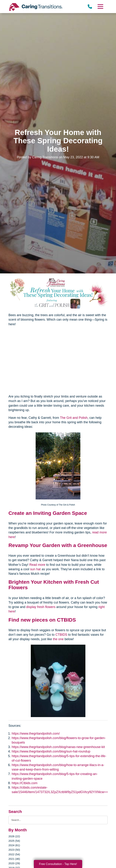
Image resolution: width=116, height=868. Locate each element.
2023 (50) (14, 850)
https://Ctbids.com (25, 783)
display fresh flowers (41, 607)
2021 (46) (14, 859)
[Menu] (100, 7)
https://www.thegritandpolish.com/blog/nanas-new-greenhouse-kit (58, 747)
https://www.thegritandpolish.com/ (36, 734)
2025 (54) (14, 841)
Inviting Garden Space (60, 513)
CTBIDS (61, 635)
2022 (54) (14, 854)
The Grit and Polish (74, 418)
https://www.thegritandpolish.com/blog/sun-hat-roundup (51, 751)
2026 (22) (14, 836)
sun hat (35, 569)
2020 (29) (14, 863)
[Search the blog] (58, 820)
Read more (37, 565)
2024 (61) (14, 845)
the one (58, 639)
